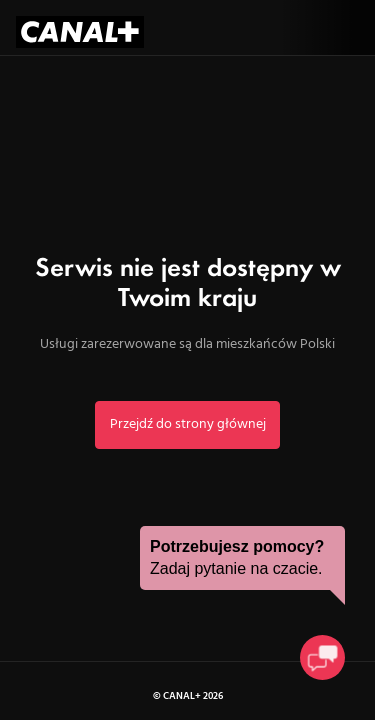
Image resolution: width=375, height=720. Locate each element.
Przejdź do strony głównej (188, 424)
